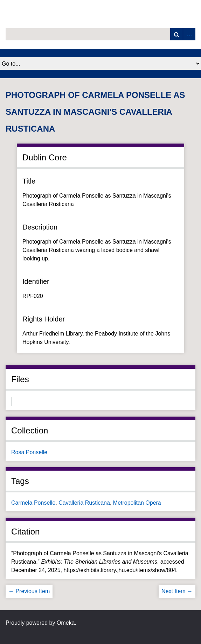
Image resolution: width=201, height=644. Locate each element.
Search (176, 34)
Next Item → (177, 591)
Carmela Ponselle (33, 503)
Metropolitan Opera (137, 503)
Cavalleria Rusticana (84, 503)
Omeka (66, 623)
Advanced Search (189, 34)
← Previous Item (29, 591)
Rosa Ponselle (29, 452)
